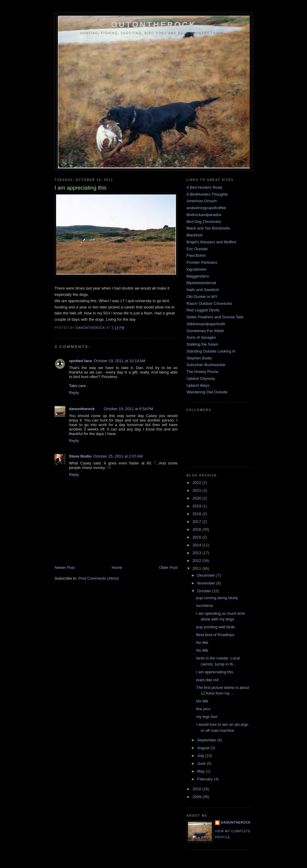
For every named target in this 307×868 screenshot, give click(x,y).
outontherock (154, 25)
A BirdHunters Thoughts (207, 194)
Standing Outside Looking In (211, 351)
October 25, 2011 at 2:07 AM (118, 456)
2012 (197, 561)
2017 (197, 522)
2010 (197, 789)
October (205, 591)
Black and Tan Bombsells (208, 228)
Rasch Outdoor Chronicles (209, 303)
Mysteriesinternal (201, 283)
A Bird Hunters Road (204, 187)
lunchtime (204, 606)
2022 (197, 483)
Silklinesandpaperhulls (206, 324)
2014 (197, 545)
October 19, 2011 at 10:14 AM (120, 361)
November (207, 583)
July (201, 756)
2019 (197, 506)
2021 (197, 490)
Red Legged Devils (203, 310)
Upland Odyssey (201, 378)
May (201, 771)
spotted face (80, 361)
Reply (74, 393)
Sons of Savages (201, 337)
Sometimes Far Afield (205, 331)
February (206, 779)
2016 (197, 529)
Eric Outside (197, 249)
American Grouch (202, 201)
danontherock (82, 409)
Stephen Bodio (199, 358)
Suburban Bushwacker (206, 365)
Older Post (168, 568)
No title (202, 643)
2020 (197, 498)
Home (117, 568)
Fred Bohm (196, 255)
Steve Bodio (80, 456)
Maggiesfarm (198, 276)
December (207, 575)
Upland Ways (198, 385)
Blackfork (194, 235)
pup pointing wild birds (215, 627)
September (207, 740)
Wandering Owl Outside (207, 392)
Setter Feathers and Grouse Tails (215, 317)
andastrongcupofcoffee (206, 208)
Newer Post (65, 568)
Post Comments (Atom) (99, 578)
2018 (197, 514)
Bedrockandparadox (204, 215)
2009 (197, 797)
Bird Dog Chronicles (204, 222)
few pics (203, 709)
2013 (197, 553)
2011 (197, 568)
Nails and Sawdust (203, 290)
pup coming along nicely (217, 598)
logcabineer (197, 269)
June (202, 763)
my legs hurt (207, 717)
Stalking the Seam (202, 344)
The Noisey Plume (202, 372)
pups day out (207, 680)
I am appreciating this (215, 672)
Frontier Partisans (202, 262)
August (204, 748)
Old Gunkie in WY (202, 297)
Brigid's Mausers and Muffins (211, 242)
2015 (197, 537)
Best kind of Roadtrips (215, 635)
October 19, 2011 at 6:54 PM (128, 409)
